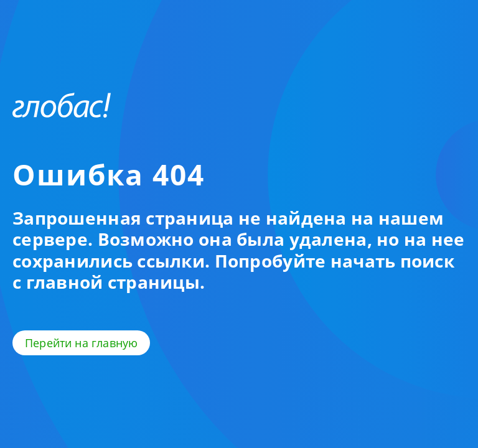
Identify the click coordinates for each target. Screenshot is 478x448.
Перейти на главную (81, 343)
